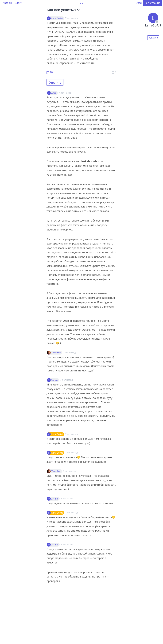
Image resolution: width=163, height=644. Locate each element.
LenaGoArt (57, 18)
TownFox (56, 353)
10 (50, 72)
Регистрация (152, 3)
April (54, 93)
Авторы (7, 3)
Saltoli (55, 380)
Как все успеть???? (63, 10)
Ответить (55, 82)
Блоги (19, 3)
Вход (139, 3)
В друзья (153, 38)
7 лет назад (65, 93)
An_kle (55, 499)
